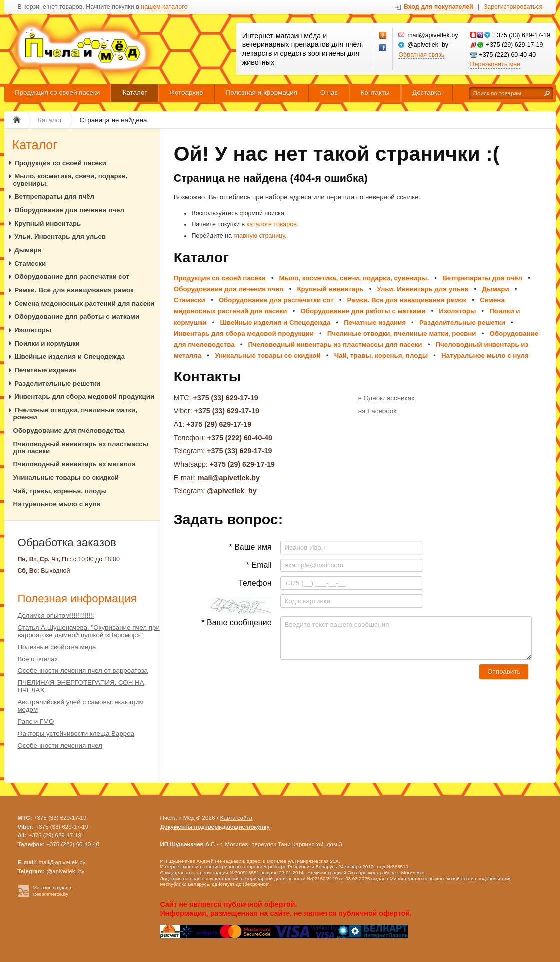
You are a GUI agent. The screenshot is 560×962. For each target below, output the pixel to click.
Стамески (30, 264)
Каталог (135, 93)
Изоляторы (33, 330)
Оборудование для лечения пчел (69, 210)
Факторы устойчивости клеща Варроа (76, 734)
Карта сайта (236, 818)
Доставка (426, 93)
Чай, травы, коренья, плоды (60, 491)
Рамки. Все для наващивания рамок (74, 290)
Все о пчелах (38, 659)
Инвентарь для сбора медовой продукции (84, 397)
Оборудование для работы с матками (77, 317)
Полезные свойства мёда (57, 647)
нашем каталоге (164, 7)
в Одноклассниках (386, 398)
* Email (259, 565)
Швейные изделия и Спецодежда (70, 357)
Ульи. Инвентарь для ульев (60, 237)
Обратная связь (421, 55)
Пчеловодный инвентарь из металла (75, 464)
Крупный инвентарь (48, 224)
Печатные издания (45, 370)
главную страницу (260, 236)
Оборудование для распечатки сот (72, 277)
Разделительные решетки (57, 384)
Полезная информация (262, 93)
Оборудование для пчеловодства (69, 431)
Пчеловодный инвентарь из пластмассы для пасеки (81, 448)
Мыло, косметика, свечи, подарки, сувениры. (71, 180)
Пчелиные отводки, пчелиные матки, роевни (76, 414)
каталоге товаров (271, 224)
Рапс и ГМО (36, 722)
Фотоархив (187, 93)
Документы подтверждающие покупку (215, 827)
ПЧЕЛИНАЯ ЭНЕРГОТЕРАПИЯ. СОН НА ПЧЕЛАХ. (81, 686)
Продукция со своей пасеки (57, 93)
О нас (329, 93)
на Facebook (377, 411)
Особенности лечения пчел (60, 746)
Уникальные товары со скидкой (66, 478)
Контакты (375, 93)
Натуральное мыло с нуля (57, 504)
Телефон (255, 583)
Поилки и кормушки (47, 344)
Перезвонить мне (495, 64)
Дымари (28, 250)
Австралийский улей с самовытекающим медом (80, 706)
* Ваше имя (250, 547)
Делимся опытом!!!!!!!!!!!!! (56, 616)
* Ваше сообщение (236, 623)
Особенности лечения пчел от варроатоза (83, 671)
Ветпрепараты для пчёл (54, 197)
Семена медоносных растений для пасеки (84, 304)
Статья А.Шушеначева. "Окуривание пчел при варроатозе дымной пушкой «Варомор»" (89, 631)
